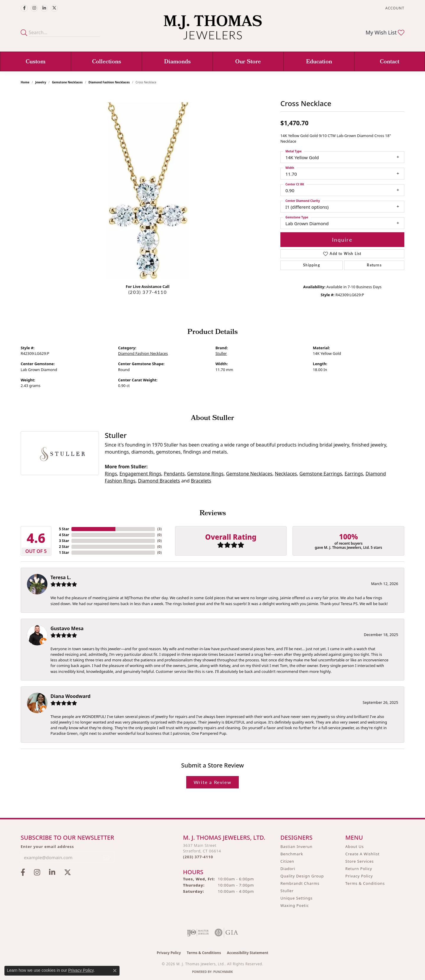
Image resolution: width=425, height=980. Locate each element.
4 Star (64, 535)
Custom (36, 62)
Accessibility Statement (248, 953)
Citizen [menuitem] (287, 861)
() (160, 529)
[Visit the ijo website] (198, 933)
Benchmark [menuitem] (292, 854)
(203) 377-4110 (148, 292)
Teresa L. (61, 577)
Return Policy (359, 869)
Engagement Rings (140, 474)
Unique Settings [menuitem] (296, 898)
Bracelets (201, 481)
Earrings (354, 474)
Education (319, 62)
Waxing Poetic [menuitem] (295, 905)
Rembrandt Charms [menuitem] (300, 883)
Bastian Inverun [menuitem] (296, 846)
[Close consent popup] (115, 971)
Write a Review (212, 782)
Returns (374, 265)
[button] (394, 8)
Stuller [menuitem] (287, 891)
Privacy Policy (359, 876)
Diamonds (177, 62)
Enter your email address (47, 846)
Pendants (174, 474)
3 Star (64, 541)
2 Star (64, 547)
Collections (107, 62)
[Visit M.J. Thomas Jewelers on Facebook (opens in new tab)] (24, 8)
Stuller (221, 353)
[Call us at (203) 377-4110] (198, 857)
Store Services (359, 861)
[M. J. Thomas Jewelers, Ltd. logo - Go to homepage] (213, 30)
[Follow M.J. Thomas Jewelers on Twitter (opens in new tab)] (54, 8)
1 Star (64, 552)
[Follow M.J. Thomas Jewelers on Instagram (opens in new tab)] (34, 8)
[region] (148, 191)
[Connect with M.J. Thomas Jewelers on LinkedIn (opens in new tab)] (44, 8)
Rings (111, 474)
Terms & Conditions (365, 883)
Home (25, 82)
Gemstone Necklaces (67, 82)
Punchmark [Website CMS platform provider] (223, 972)
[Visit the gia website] (226, 933)
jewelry (41, 82)
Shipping (312, 265)
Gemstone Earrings (321, 474)
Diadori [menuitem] (288, 869)
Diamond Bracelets (159, 481)
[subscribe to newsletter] (106, 857)
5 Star (64, 529)
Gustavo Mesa (67, 628)
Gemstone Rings (205, 474)
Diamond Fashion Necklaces (109, 82)
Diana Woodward (71, 696)
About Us (354, 846)
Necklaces (286, 474)
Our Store (248, 62)
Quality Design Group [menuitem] (302, 876)
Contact (390, 62)
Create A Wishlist (362, 854)
